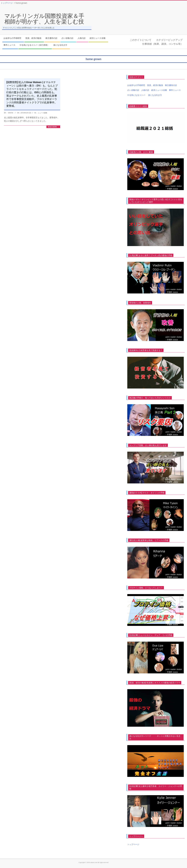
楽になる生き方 (155, 95)
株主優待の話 (171, 85)
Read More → (53, 127)
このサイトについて (141, 40)
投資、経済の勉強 (155, 85)
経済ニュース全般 (159, 90)
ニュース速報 (43, 113)
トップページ (133, 844)
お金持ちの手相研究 (136, 85)
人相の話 (145, 90)
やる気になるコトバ (136, 95)
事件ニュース (175, 90)
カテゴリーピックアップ (169, 40)
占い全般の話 (133, 90)
